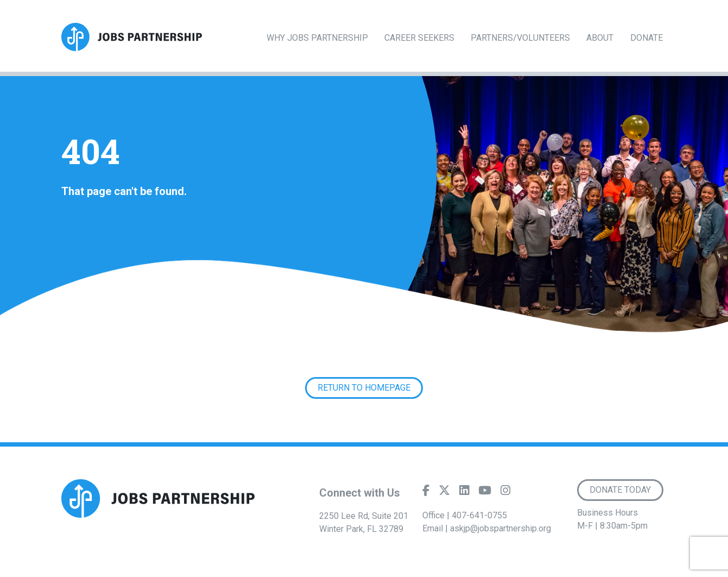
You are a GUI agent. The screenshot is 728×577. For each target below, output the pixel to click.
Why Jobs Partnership (317, 38)
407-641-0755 (479, 515)
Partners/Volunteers (520, 38)
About (600, 38)
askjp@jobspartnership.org (501, 528)
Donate (647, 38)
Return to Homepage (364, 388)
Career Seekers (419, 38)
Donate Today (620, 490)
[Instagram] (505, 493)
